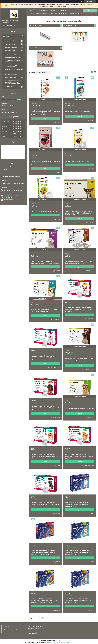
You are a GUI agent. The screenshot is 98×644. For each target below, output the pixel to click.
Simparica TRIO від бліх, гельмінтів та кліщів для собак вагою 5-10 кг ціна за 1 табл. (45, 408)
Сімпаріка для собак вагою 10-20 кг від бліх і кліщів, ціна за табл (44, 311)
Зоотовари (43, 10)
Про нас (53, 10)
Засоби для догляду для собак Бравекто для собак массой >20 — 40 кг (79, 112)
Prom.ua (58, 640)
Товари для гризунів (11, 47)
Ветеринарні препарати (11, 74)
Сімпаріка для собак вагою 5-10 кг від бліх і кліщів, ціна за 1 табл (78, 262)
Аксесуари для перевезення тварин (13, 61)
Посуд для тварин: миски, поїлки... (12, 70)
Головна (32, 10)
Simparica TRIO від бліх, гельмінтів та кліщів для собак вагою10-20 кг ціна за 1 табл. (45, 456)
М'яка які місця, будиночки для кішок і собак (13, 66)
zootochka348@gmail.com (11, 196)
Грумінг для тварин (10, 77)
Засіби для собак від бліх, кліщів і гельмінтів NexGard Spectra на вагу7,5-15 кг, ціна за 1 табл (79, 552)
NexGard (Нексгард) (37, 48)
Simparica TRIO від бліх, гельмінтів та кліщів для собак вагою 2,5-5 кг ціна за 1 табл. (45, 358)
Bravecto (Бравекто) (37, 26)
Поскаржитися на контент (51, 642)
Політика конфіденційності (12, 630)
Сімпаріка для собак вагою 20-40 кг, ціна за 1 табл (80, 409)
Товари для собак (10, 41)
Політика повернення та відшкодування (65, 14)
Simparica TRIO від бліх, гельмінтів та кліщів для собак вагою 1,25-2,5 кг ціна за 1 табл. (79, 309)
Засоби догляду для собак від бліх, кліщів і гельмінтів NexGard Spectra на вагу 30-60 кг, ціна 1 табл (44, 552)
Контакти (63, 10)
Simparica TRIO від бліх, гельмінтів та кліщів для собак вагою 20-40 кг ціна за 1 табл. (79, 456)
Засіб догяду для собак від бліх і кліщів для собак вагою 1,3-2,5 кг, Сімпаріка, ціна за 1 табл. (79, 213)
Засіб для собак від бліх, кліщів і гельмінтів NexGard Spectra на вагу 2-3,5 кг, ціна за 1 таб (79, 601)
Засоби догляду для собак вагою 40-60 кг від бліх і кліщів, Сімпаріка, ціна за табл (79, 360)
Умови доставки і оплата (39, 14)
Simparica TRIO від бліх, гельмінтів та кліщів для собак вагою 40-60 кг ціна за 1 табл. (45, 504)
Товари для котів (10, 44)
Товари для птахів (10, 51)
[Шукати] (95, 11)
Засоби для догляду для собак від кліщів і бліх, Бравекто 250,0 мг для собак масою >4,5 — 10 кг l (45, 113)
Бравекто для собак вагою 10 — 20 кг (44, 211)
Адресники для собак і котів (13, 57)
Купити (45, 118)
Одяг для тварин (10, 87)
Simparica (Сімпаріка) (72, 26)
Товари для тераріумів (11, 54)
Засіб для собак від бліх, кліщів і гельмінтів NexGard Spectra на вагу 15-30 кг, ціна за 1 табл (79, 504)
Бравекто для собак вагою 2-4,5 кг (77, 161)
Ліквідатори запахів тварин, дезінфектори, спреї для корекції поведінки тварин (13, 82)
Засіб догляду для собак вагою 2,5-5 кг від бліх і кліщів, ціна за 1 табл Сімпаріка (45, 262)
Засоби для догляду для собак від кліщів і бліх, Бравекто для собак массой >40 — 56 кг (45, 163)
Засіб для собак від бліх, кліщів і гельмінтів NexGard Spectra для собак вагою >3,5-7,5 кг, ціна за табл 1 (44, 601)
